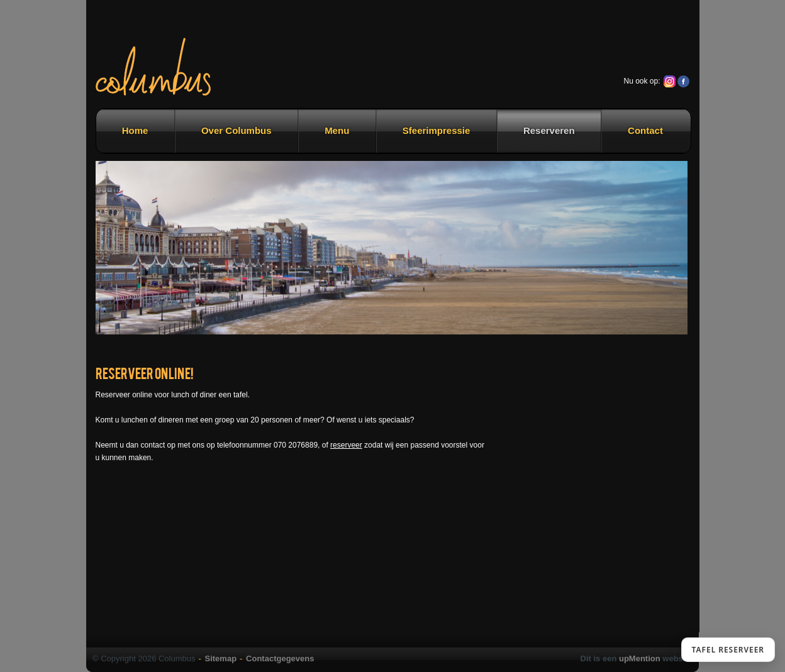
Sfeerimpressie (437, 130)
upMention (640, 658)
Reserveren (549, 130)
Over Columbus (237, 130)
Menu (337, 130)
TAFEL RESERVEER (728, 650)
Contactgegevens (280, 658)
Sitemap (221, 658)
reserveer (346, 445)
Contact (645, 130)
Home (135, 130)
